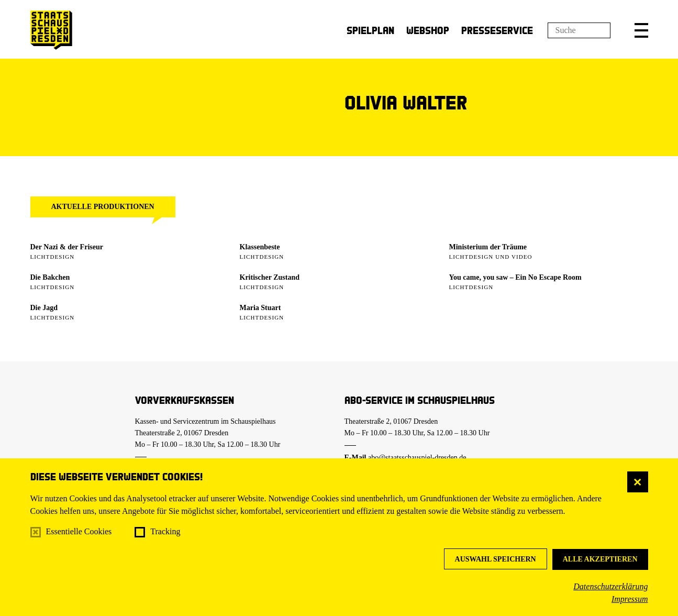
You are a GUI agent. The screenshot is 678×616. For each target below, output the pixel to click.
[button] (641, 30)
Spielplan (370, 30)
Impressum (630, 599)
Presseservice (497, 30)
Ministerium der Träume (488, 247)
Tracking (165, 531)
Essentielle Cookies (79, 531)
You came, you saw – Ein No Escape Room (515, 277)
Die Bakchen (50, 277)
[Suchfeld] (579, 30)
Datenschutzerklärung (610, 586)
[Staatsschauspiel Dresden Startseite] (51, 30)
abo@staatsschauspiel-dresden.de (417, 458)
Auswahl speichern (496, 559)
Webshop (428, 30)
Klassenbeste (260, 247)
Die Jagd (44, 308)
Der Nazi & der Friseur (67, 247)
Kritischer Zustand (270, 277)
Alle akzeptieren (600, 559)
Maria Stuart (260, 308)
